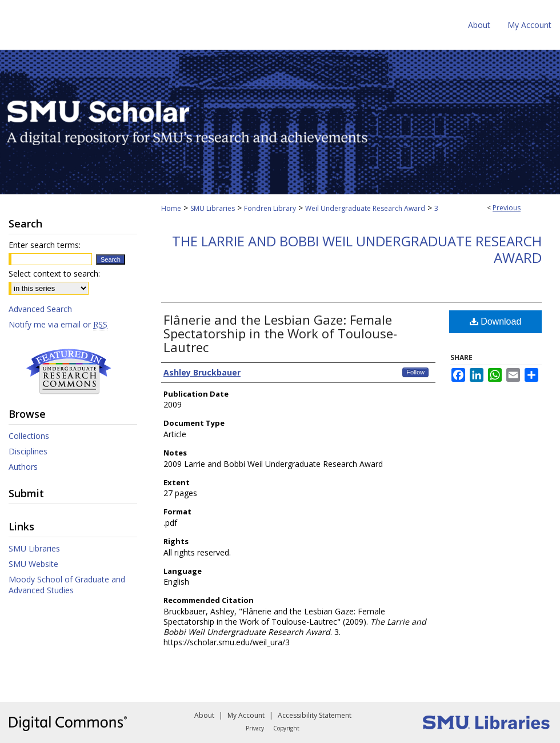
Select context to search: (54, 273)
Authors (23, 467)
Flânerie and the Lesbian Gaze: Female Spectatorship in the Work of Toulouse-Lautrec (280, 333)
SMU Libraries (213, 208)
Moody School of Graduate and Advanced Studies (67, 585)
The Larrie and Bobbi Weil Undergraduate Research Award (357, 249)
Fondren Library (270, 208)
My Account (246, 715)
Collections (29, 436)
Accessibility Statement (315, 715)
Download (496, 321)
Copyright (286, 728)
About (204, 715)
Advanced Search (40, 309)
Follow (415, 372)
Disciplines (28, 451)
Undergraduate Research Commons (69, 371)
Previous (507, 208)
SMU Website (33, 564)
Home (171, 208)
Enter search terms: (45, 245)
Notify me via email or (58, 324)
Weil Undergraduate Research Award (365, 208)
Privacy (255, 728)
